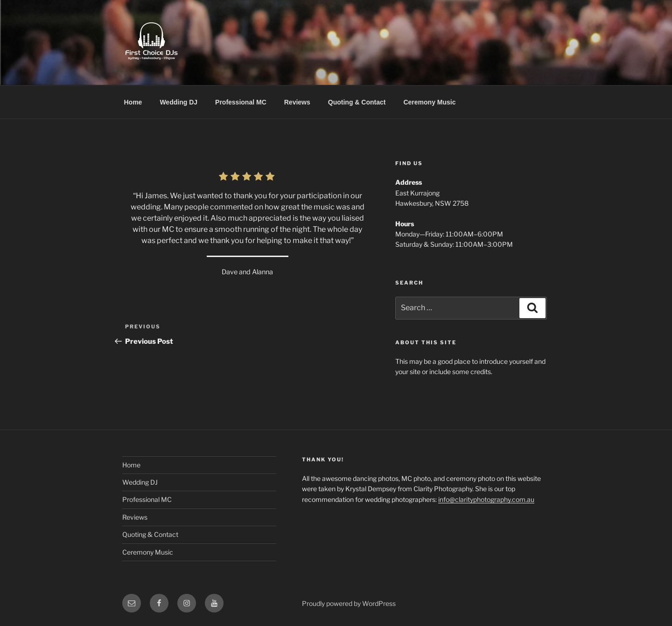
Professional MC (241, 102)
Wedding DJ (178, 102)
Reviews (297, 102)
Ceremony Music (429, 102)
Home (133, 102)
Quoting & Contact (357, 102)
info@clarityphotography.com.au (486, 499)
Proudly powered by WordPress (349, 603)
